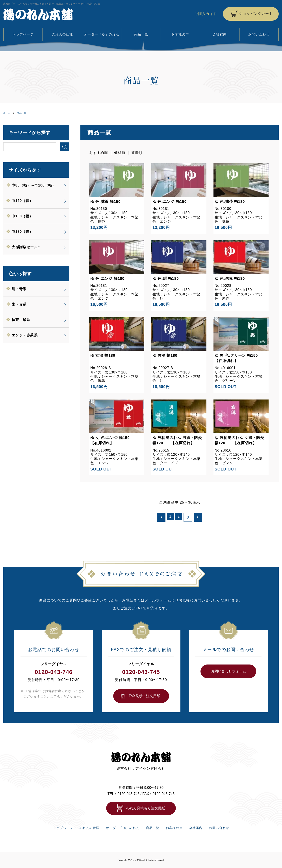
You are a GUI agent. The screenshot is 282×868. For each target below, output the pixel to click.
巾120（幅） (23, 201)
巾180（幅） (23, 231)
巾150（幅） (23, 216)
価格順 (120, 152)
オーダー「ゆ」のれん (102, 34)
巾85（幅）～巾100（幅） (34, 185)
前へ (163, 516)
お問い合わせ (259, 34)
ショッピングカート (256, 14)
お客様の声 (180, 34)
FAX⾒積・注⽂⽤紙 (144, 694)
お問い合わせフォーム (228, 669)
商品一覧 (141, 34)
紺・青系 (19, 289)
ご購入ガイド (206, 14)
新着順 (137, 152)
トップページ (23, 34)
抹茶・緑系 (21, 320)
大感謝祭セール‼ (26, 247)
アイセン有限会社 (137, 860)
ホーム (8, 113)
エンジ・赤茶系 (25, 335)
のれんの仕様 (62, 34)
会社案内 (220, 34)
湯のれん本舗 (38, 14)
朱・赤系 (19, 304)
